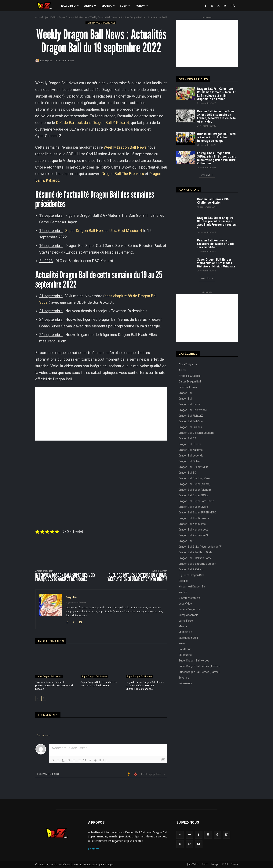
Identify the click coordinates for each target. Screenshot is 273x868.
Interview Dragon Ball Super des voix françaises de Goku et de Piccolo (65, 577)
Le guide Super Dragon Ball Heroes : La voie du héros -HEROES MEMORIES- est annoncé (145, 685)
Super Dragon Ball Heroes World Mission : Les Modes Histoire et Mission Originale (216, 263)
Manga (108, 6)
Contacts (94, 849)
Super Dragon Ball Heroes (73, 17)
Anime (90, 6)
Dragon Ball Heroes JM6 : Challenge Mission (214, 201)
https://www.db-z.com (76, 603)
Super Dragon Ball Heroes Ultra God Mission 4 (104, 231)
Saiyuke (48, 60)
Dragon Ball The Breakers (123, 174)
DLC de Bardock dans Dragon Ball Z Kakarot (93, 123)
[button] (233, 6)
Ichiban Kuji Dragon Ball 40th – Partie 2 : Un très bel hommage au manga (216, 137)
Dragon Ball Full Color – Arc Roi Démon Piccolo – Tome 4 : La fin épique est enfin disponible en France (216, 94)
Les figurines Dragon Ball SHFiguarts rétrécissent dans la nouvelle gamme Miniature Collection (217, 158)
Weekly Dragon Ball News (125, 147)
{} (100, 760)
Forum (142, 6)
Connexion (43, 735)
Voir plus (207, 175)
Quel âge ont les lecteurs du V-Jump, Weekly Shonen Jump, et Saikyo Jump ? (137, 577)
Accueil (39, 17)
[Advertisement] (101, 414)
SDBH (125, 6)
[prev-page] (38, 698)
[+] (105, 760)
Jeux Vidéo (70, 6)
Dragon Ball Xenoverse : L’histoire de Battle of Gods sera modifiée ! (216, 244)
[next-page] (44, 698)
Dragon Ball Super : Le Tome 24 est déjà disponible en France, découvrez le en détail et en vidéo (217, 116)
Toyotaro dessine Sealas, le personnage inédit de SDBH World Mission (54, 685)
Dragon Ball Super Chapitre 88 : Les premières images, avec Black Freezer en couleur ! (217, 223)
